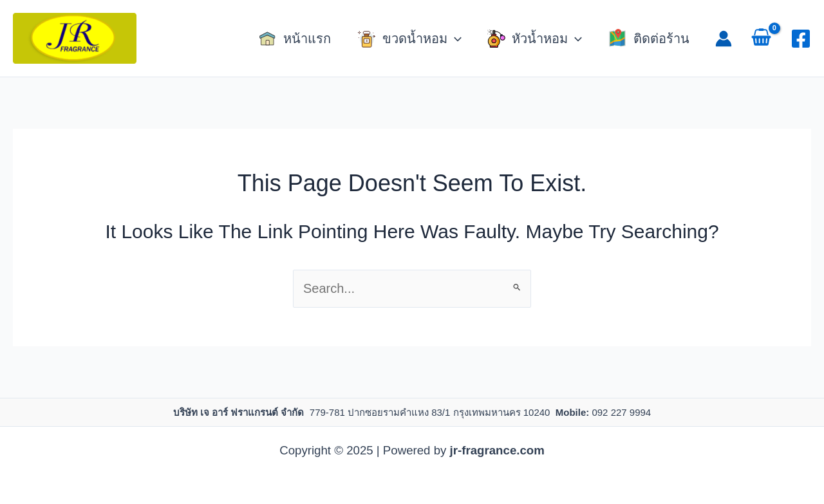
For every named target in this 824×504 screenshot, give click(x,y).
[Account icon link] (724, 39)
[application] (454, 39)
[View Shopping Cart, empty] (761, 39)
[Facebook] (801, 39)
